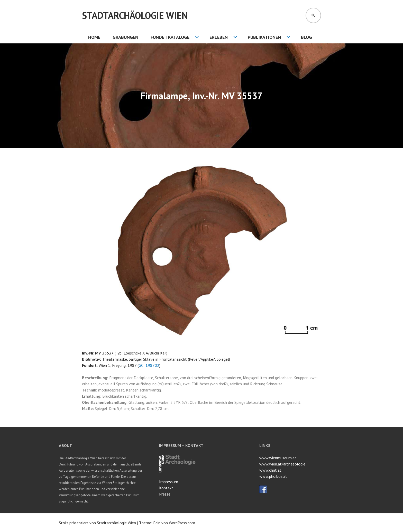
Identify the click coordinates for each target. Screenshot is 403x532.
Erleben (219, 37)
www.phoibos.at (273, 476)
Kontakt (166, 488)
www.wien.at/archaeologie (282, 464)
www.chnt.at (270, 470)
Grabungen (125, 37)
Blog (306, 37)
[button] (316, 168)
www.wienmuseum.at (278, 458)
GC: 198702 (149, 365)
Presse (165, 494)
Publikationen (264, 37)
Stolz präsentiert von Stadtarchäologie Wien (97, 523)
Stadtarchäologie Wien (135, 15)
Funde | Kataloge (170, 37)
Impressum (169, 482)
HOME (94, 37)
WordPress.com (182, 523)
